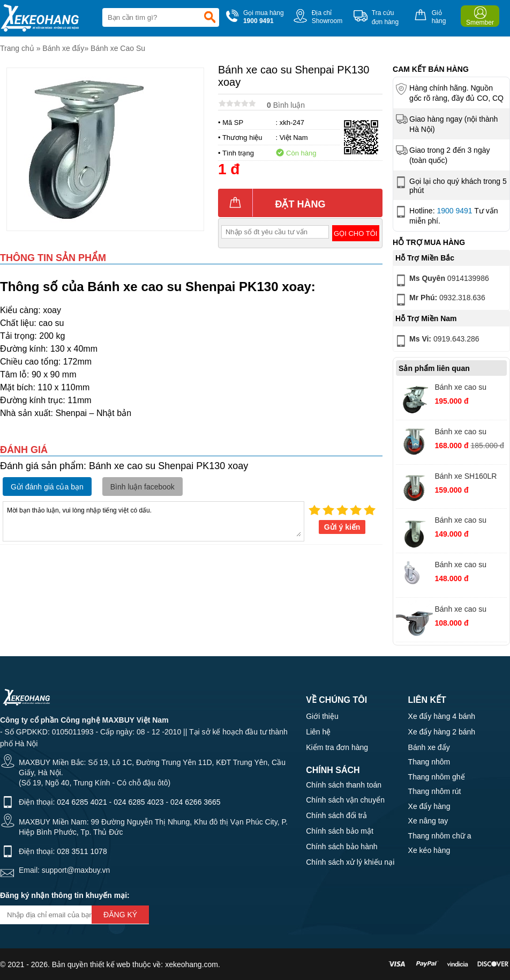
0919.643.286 (437, 341)
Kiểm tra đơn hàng (337, 747)
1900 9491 (454, 211)
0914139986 (441, 280)
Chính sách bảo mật (340, 831)
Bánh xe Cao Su (118, 48)
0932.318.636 (440, 300)
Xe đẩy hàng (429, 806)
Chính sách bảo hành (342, 847)
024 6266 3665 (195, 802)
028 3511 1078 (82, 851)
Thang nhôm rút (435, 791)
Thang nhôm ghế (437, 777)
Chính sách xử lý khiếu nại (350, 862)
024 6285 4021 (82, 802)
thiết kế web (110, 964)
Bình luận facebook (142, 487)
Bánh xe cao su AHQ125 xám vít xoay (462, 566)
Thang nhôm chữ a (440, 836)
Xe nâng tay (428, 821)
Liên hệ (318, 732)
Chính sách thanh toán (344, 785)
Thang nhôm (429, 762)
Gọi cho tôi (355, 233)
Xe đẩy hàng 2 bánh (442, 732)
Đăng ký (120, 915)
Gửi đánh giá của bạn (47, 487)
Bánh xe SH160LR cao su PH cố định (466, 477)
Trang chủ (17, 48)
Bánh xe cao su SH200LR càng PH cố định (466, 433)
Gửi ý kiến (342, 527)
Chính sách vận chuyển (345, 800)
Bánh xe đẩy (63, 48)
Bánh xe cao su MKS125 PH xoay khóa (464, 388)
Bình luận (286, 105)
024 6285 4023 (138, 802)
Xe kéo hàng (429, 850)
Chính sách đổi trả (336, 815)
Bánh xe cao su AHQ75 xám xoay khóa (464, 610)
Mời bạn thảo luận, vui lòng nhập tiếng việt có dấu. (153, 521)
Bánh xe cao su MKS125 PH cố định (468, 521)
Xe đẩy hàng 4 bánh (442, 716)
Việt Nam (294, 138)
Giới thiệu (322, 716)
